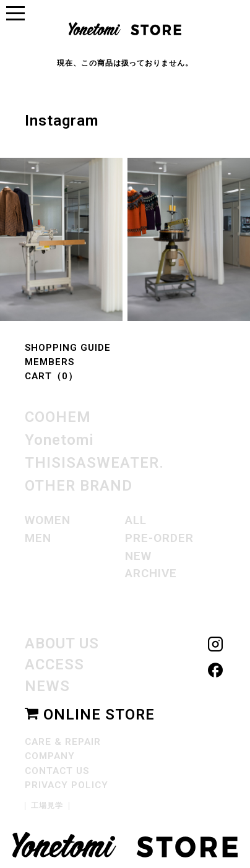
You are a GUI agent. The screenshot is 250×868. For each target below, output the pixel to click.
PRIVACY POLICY (66, 781)
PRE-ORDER (159, 536)
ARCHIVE (151, 571)
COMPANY (50, 752)
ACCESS (54, 662)
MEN (38, 536)
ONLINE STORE (89, 711)
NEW (138, 554)
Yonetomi (59, 440)
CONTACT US (57, 767)
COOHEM (58, 418)
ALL (136, 518)
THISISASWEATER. (94, 462)
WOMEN (48, 518)
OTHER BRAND (79, 484)
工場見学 (47, 802)
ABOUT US (62, 642)
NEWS (47, 683)
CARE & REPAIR (62, 738)
